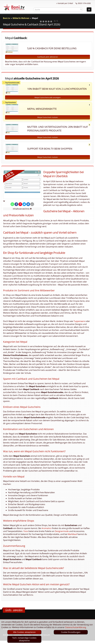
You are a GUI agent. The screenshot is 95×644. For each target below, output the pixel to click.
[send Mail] (32, 204)
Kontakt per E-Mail (65, 3)
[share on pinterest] (20, 204)
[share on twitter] (24, 204)
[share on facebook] (16, 204)
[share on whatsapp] (12, 204)
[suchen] (81, 9)
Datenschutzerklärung (76, 627)
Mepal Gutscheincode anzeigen (48, 97)
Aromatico (47, 528)
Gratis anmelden (14, 610)
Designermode (62, 531)
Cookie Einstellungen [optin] (71, 632)
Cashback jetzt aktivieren (48, 57)
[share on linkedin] (28, 204)
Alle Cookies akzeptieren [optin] (24, 632)
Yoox (26, 531)
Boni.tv (7, 18)
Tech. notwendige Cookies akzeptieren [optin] (24, 639)
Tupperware (79, 321)
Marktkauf (72, 534)
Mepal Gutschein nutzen (48, 117)
